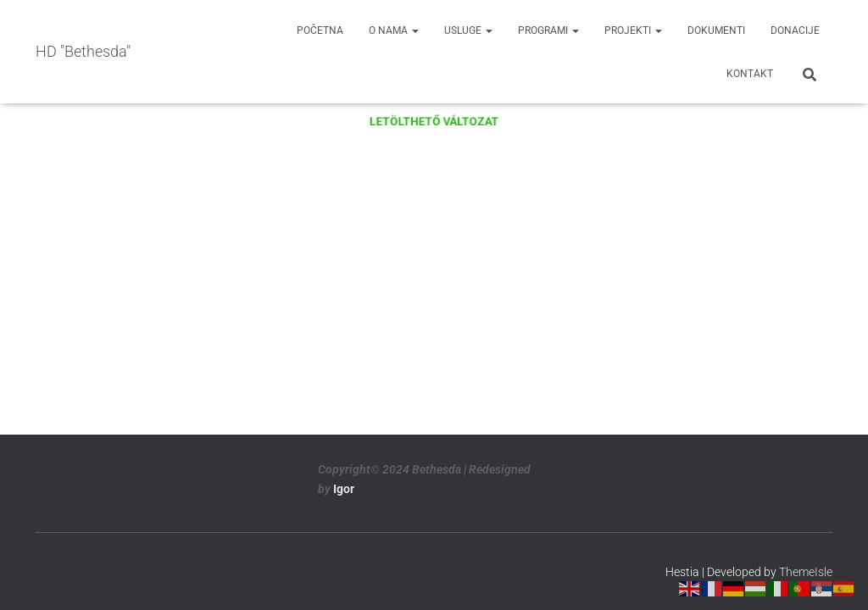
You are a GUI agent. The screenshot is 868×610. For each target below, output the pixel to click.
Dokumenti (716, 30)
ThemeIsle (806, 572)
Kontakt (750, 74)
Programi (548, 30)
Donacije (795, 30)
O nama (394, 30)
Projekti (633, 30)
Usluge (468, 30)
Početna (320, 30)
